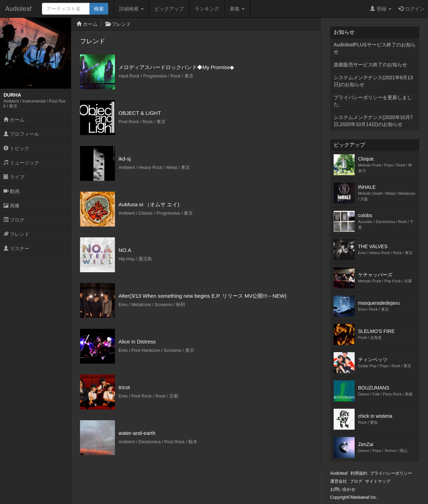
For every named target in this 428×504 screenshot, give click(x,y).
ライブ (14, 177)
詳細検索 (131, 9)
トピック (16, 148)
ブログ (14, 220)
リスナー (16, 249)
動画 (12, 191)
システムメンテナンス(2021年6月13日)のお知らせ (373, 81)
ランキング (207, 9)
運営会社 (339, 481)
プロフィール (21, 134)
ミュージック (21, 163)
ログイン (411, 9)
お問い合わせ (343, 489)
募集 (237, 9)
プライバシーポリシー (391, 473)
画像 (12, 206)
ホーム (14, 120)
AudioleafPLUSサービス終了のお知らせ (375, 48)
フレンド (16, 234)
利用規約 (359, 473)
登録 (381, 9)
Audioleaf (18, 9)
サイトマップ (378, 481)
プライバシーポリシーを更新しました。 (373, 101)
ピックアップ (169, 9)
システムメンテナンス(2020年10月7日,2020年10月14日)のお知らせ (373, 121)
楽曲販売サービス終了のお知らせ (370, 65)
